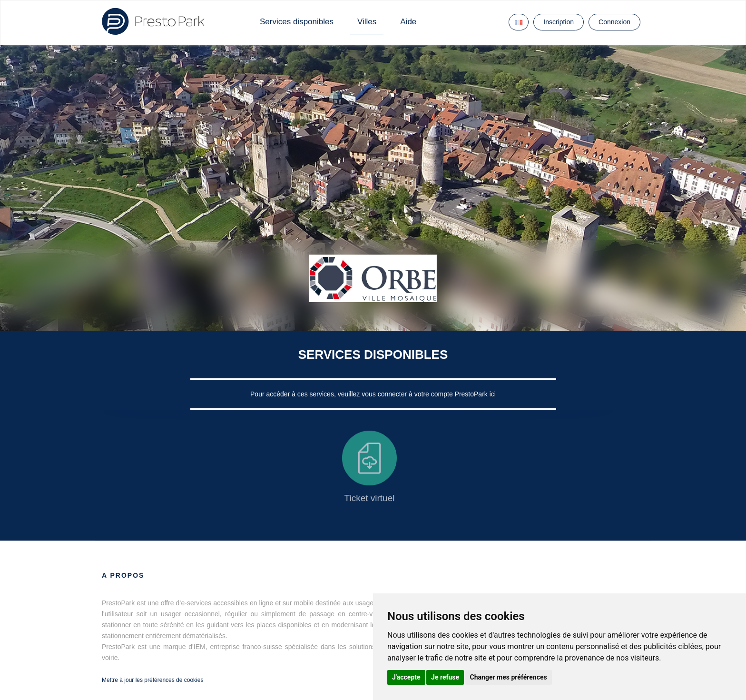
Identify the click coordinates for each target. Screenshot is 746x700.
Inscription (559, 22)
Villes (367, 22)
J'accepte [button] (406, 677)
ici (493, 394)
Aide (408, 22)
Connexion (614, 22)
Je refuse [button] (445, 677)
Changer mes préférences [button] (509, 677)
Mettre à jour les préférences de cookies (152, 680)
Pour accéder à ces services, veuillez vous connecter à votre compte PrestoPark (370, 394)
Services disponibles (297, 22)
